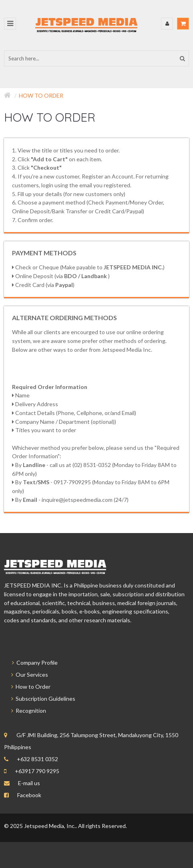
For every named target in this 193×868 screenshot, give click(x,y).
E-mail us (29, 783)
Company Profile (31, 663)
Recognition (25, 711)
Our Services (26, 675)
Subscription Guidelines (40, 699)
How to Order (41, 95)
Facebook (29, 795)
